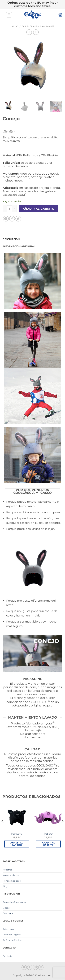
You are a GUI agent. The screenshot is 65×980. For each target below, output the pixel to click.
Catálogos (8, 913)
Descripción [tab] (11, 239)
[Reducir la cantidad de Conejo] (5, 209)
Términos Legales (12, 935)
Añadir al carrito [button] (17, 844)
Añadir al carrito (39, 209)
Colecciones (30, 26)
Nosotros (7, 870)
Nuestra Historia (11, 875)
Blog (5, 886)
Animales (48, 26)
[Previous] (3, 828)
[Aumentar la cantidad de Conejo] (14, 209)
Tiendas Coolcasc (12, 881)
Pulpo (48, 834)
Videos (6, 908)
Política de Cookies (12, 940)
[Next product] (29, 32)
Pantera (17, 834)
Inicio (14, 26)
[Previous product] (36, 32)
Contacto (8, 956)
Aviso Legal (8, 929)
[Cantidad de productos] (10, 209)
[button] (9, 15)
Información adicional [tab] (19, 246)
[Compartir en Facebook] (12, 219)
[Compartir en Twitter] (18, 219)
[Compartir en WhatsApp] (6, 219)
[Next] (62, 828)
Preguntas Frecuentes (14, 902)
